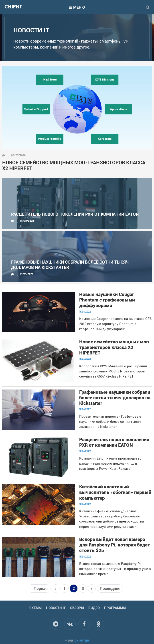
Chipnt (13, 7)
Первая (41, 588)
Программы (115, 608)
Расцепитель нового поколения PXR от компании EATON (75, 214)
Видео (94, 608)
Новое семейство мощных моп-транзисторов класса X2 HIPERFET (74, 165)
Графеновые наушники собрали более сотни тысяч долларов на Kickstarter (70, 265)
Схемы (35, 608)
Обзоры (77, 608)
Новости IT (56, 608)
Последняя (110, 588)
